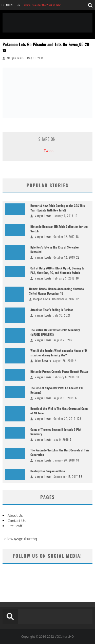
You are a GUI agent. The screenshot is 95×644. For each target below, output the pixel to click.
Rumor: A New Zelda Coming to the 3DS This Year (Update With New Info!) (58, 208)
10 (78, 460)
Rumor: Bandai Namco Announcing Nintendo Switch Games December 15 (56, 291)
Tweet (49, 151)
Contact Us (17, 521)
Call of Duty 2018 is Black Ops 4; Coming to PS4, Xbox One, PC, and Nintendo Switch (57, 270)
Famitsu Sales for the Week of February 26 (46, 5)
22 (78, 257)
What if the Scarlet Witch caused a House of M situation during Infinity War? (59, 353)
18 (78, 237)
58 (81, 477)
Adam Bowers (43, 361)
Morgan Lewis (15, 58)
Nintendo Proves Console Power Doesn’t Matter (59, 371)
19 (76, 216)
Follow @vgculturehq (20, 539)
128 (79, 419)
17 (76, 398)
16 (78, 278)
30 (78, 377)
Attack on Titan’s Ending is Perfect (52, 310)
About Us (15, 515)
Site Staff (15, 526)
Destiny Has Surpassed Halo (48, 471)
